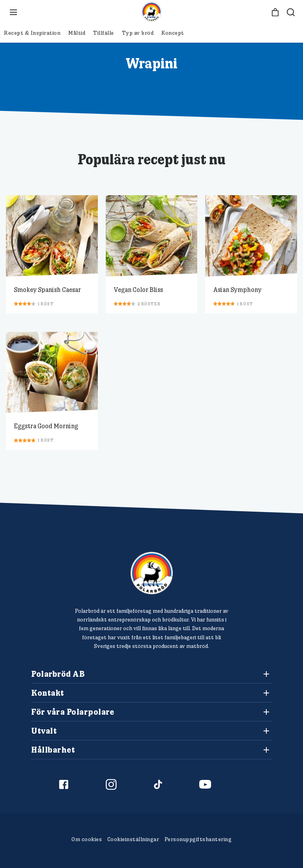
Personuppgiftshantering (198, 839)
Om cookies (87, 839)
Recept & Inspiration (32, 33)
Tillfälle (104, 33)
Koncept (173, 33)
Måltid (77, 33)
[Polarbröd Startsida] (152, 573)
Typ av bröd (138, 33)
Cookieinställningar (133, 839)
